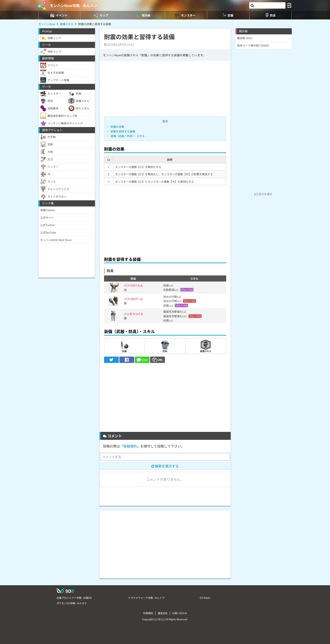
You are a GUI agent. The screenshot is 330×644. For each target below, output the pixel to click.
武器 (124, 346)
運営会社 (163, 613)
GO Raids (205, 598)
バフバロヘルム (133, 285)
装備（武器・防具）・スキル (128, 136)
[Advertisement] (165, 220)
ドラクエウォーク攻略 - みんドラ (146, 598)
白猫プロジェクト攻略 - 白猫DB (74, 598)
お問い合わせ (180, 613)
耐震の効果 (117, 127)
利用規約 (148, 613)
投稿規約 (130, 446)
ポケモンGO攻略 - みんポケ (72, 603)
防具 (165, 346)
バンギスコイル (134, 314)
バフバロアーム (133, 299)
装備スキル (206, 346)
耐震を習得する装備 (123, 131)
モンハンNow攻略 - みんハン (74, 5)
